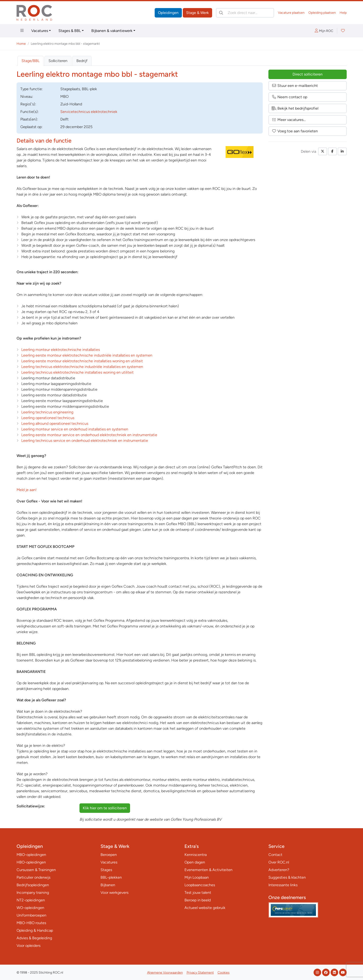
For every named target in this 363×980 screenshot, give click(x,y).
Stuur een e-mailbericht (295, 86)
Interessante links (283, 885)
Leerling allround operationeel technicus (55, 423)
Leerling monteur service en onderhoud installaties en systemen (75, 429)
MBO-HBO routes (31, 923)
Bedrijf (82, 61)
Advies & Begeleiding (34, 938)
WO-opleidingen (30, 908)
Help (343, 13)
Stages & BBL (70, 31)
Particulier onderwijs (33, 877)
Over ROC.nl (279, 862)
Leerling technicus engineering (47, 412)
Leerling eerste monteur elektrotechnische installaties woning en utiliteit (82, 361)
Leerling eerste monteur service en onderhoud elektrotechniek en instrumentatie (89, 435)
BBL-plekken (111, 877)
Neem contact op (289, 97)
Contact (275, 855)
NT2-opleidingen (31, 900)
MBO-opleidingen (31, 855)
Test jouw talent (198, 893)
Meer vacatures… (289, 120)
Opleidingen (168, 13)
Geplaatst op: (31, 127)
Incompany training (33, 893)
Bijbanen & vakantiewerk (112, 31)
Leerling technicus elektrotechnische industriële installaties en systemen (82, 367)
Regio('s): (28, 104)
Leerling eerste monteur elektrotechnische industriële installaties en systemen (87, 355)
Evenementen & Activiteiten (208, 870)
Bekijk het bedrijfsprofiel (295, 108)
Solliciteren (58, 61)
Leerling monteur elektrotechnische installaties (61, 350)
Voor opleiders (28, 946)
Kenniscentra (196, 855)
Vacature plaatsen (291, 13)
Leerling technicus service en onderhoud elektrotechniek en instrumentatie (85, 441)
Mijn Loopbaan (197, 877)
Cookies (224, 973)
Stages (106, 870)
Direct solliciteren (308, 74)
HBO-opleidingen (31, 862)
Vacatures (40, 31)
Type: (32, 89)
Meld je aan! (27, 490)
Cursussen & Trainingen (36, 870)
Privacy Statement (200, 973)
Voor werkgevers (114, 893)
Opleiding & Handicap (35, 930)
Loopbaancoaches (200, 885)
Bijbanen (108, 885)
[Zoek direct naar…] (245, 13)
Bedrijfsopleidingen (33, 885)
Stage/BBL (31, 61)
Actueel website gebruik (205, 908)
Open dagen (195, 862)
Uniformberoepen (31, 915)
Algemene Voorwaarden (165, 973)
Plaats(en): (29, 119)
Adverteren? (279, 870)
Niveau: (27, 96)
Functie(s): (30, 112)
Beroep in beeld (198, 900)
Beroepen (109, 855)
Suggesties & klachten (287, 877)
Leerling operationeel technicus (48, 418)
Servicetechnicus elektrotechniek (89, 112)
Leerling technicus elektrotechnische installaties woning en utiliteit (77, 372)
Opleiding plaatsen (322, 13)
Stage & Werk (197, 13)
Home (21, 44)
